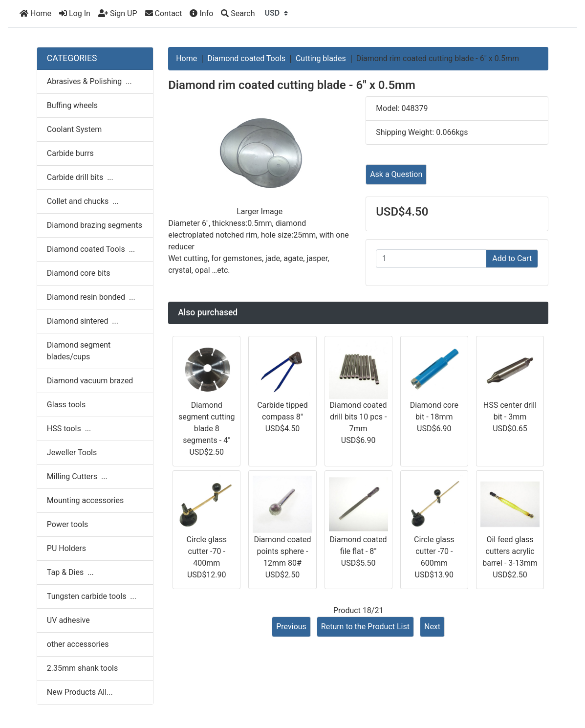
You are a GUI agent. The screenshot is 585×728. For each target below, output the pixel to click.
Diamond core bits (79, 273)
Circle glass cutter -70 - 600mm (434, 551)
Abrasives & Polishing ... (89, 81)
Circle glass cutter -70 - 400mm (207, 551)
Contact (164, 13)
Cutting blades (321, 58)
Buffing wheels (72, 105)
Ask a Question (396, 174)
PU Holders (66, 548)
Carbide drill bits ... (80, 177)
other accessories (78, 644)
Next (432, 627)
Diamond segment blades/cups (79, 351)
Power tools (68, 524)
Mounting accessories (85, 500)
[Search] (238, 14)
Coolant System (74, 129)
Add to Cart (512, 258)
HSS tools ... (69, 429)
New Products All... (80, 692)
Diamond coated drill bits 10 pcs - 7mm (358, 417)
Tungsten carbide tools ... (92, 596)
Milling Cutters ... (77, 476)
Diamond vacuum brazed (90, 381)
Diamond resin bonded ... (91, 297)
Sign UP (118, 13)
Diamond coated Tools (246, 58)
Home (35, 13)
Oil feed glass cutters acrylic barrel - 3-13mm (510, 551)
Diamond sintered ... (83, 321)
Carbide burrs (70, 153)
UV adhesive (68, 620)
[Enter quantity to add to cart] (431, 259)
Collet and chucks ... (83, 201)
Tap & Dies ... (70, 572)
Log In (75, 13)
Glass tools (66, 405)
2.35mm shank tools (82, 668)
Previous (291, 627)
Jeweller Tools (72, 452)
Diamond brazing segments (95, 225)
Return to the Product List (365, 627)
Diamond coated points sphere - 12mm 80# (282, 551)
